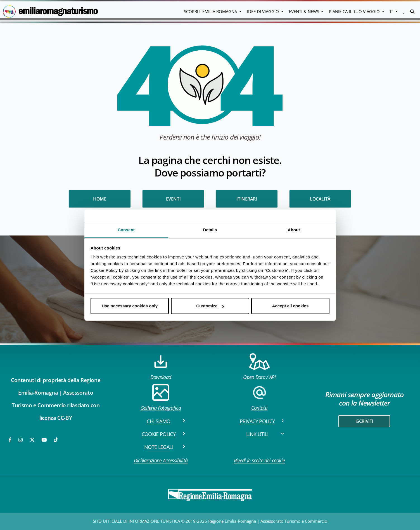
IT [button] (392, 11)
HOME (100, 199)
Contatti (259, 398)
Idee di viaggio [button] (264, 11)
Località (320, 199)
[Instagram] (21, 440)
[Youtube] (44, 440)
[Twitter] (32, 440)
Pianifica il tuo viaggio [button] (355, 11)
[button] (404, 11)
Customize (210, 306)
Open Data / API (259, 367)
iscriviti (364, 421)
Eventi (173, 199)
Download (161, 367)
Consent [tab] (126, 230)
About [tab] (294, 230)
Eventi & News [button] (305, 11)
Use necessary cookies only (130, 306)
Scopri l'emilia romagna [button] (211, 11)
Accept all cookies (290, 306)
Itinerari (247, 199)
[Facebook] (10, 440)
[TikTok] (56, 440)
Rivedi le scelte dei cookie (259, 460)
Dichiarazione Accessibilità (161, 460)
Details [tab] (210, 230)
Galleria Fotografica (161, 398)
